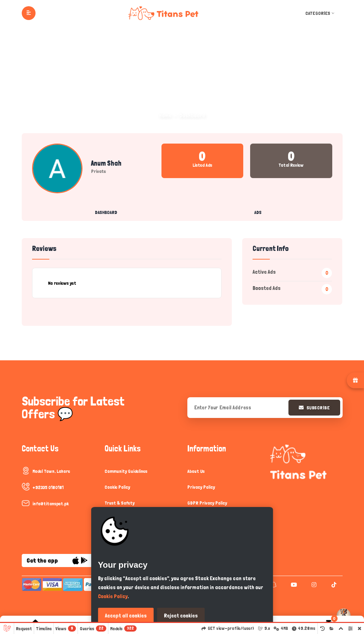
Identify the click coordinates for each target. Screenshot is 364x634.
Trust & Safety (120, 503)
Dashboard (106, 212)
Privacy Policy (201, 487)
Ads (258, 212)
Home (165, 115)
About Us (196, 471)
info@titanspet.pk (51, 504)
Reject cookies (181, 616)
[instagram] (313, 585)
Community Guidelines (126, 471)
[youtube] (293, 585)
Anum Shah (106, 163)
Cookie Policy (117, 487)
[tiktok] (333, 585)
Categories (321, 13)
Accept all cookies (126, 616)
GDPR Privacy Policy (207, 503)
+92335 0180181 (48, 487)
